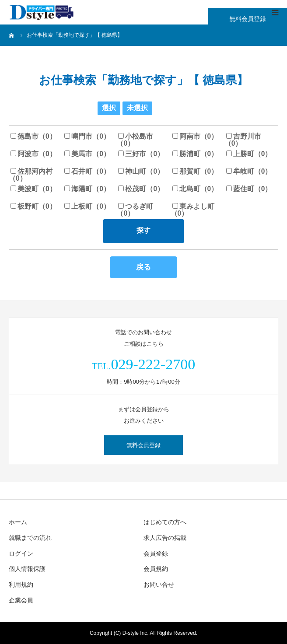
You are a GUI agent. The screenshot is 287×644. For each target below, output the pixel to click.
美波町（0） (33, 189)
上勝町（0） (249, 154)
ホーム (18, 522)
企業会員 (21, 600)
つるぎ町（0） (135, 210)
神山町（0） (141, 171)
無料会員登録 (248, 19)
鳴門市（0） (87, 136)
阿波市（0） (33, 154)
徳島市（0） (33, 136)
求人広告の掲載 (165, 538)
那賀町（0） (195, 171)
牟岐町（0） (249, 171)
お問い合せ (159, 584)
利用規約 (21, 584)
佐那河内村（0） (31, 175)
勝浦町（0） (195, 154)
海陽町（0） (87, 189)
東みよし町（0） (192, 210)
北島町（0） (195, 189)
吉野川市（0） (243, 140)
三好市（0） (141, 154)
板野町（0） (33, 206)
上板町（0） (87, 206)
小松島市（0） (135, 140)
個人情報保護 (27, 569)
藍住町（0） (249, 189)
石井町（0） (87, 171)
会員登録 (156, 553)
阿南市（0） (195, 136)
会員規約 (156, 569)
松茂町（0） (141, 189)
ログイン (21, 553)
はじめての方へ (165, 522)
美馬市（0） (87, 154)
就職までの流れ (30, 538)
